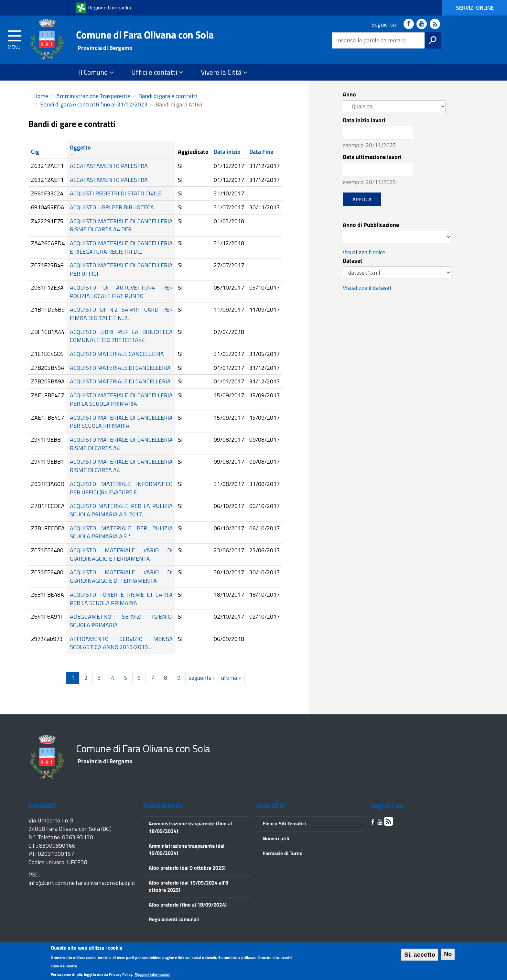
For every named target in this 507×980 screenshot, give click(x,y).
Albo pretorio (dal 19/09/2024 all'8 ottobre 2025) (189, 886)
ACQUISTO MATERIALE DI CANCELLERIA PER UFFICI (121, 269)
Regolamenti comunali (174, 919)
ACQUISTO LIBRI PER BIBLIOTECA (112, 207)
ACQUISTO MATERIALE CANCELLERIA (117, 354)
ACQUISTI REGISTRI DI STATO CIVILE (116, 193)
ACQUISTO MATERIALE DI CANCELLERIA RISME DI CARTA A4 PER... (121, 225)
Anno (349, 94)
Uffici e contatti (157, 72)
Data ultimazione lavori (372, 157)
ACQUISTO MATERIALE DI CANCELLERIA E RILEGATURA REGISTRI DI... (121, 247)
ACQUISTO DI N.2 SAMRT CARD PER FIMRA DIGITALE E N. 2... (121, 314)
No (448, 956)
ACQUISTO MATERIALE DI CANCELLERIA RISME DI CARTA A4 (121, 444)
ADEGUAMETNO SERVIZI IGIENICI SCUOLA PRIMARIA (121, 621)
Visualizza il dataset (367, 288)
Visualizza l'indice (364, 252)
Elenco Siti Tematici (284, 823)
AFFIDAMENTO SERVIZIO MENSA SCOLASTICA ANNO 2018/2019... (121, 643)
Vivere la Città (224, 72)
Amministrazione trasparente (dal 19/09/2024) (187, 849)
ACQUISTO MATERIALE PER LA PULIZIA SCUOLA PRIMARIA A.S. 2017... (121, 510)
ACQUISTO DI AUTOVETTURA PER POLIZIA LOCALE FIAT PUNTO (121, 292)
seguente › (202, 678)
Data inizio (227, 152)
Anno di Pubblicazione (371, 225)
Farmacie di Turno (283, 853)
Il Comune (96, 72)
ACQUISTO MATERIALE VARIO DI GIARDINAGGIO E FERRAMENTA (121, 554)
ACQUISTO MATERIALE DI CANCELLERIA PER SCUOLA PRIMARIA (121, 422)
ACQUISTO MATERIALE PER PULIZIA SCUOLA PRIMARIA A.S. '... (121, 532)
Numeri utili (276, 838)
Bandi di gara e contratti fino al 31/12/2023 (94, 104)
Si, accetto (420, 956)
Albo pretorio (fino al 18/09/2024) (188, 905)
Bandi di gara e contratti (168, 96)
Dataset (353, 261)
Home (41, 96)
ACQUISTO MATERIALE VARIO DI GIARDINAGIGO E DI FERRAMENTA (121, 576)
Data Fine (261, 152)
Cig (35, 152)
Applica (362, 199)
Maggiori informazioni (152, 976)
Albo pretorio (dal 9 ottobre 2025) (187, 868)
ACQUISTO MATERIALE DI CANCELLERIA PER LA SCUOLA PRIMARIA (121, 399)
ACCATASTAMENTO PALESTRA (109, 166)
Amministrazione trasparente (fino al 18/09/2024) (190, 827)
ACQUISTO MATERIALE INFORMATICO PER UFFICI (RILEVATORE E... (121, 488)
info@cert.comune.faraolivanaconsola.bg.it (82, 883)
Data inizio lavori (364, 120)
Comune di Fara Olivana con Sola (145, 35)
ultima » (231, 678)
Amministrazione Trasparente (93, 96)
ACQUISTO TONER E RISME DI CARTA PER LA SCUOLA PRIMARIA (121, 599)
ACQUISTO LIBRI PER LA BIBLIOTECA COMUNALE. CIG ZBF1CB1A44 (121, 336)
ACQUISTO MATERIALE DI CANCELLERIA (120, 368)
